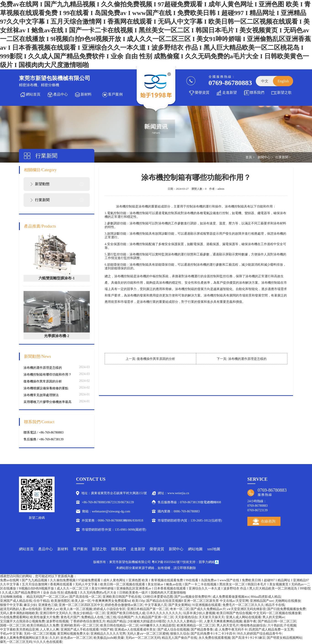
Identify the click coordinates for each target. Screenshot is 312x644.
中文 (265, 81)
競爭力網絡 (207, 562)
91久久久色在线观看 (48, 642)
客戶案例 (115, 94)
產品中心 (61, 94)
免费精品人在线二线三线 (99, 617)
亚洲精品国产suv (262, 601)
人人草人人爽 (49, 630)
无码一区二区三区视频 (40, 634)
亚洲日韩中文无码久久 (56, 613)
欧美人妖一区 (81, 601)
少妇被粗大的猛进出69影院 (146, 621)
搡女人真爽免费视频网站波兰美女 (24, 638)
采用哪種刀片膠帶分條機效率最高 (48, 402)
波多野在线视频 (57, 621)
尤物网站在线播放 (288, 601)
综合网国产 (126, 617)
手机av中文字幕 (11, 634)
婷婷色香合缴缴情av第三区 (124, 605)
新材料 (86, 94)
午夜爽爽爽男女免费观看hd (111, 601)
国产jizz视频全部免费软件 (193, 597)
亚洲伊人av (51, 609)
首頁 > (250, 157)
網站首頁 (33, 94)
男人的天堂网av (274, 617)
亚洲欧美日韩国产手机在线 (122, 597)
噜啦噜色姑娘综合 (253, 625)
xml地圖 (214, 549)
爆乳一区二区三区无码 (16, 642)
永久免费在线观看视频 (214, 638)
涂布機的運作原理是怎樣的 (43, 368)
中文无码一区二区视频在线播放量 (277, 613)
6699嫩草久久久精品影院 (158, 625)
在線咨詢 (264, 522)
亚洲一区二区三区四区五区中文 (81, 605)
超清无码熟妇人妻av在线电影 (21, 609)
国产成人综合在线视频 (173, 630)
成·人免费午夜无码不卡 (231, 630)
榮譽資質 (202, 92)
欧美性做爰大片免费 (45, 617)
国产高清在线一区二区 (85, 597)
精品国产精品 (116, 621)
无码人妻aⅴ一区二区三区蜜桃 (148, 634)
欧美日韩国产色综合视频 (234, 613)
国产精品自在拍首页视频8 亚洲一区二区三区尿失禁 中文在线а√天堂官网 (197, 601)
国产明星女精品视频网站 (284, 638)
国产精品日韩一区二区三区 (277, 621)
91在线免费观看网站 (14, 617)
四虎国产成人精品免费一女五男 (271, 630)
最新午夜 (250, 621)
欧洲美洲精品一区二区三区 (196, 625)
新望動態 (42, 184)
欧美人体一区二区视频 (76, 609)
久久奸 (54, 638)
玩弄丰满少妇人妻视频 (199, 613)
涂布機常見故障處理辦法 (41, 395)
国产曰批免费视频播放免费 (286, 609)
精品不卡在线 (275, 605)
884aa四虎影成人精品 (266, 597)
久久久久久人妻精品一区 (185, 621)
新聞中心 (176, 549)
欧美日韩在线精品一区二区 (119, 625)
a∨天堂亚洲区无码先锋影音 (246, 609)
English (283, 81)
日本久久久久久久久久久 (164, 613)
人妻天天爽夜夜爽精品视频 (223, 621)
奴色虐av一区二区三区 (76, 638)
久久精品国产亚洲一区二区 (154, 617)
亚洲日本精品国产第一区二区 (148, 609)
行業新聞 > (283, 157)
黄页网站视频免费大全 (73, 634)
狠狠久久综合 (180, 634)
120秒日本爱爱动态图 (158, 597)
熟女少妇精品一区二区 (89, 613)
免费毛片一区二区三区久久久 (243, 605)
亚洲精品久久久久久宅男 (108, 634)
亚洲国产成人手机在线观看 (80, 630)
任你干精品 (41, 601)
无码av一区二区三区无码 (143, 638)
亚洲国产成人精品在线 (16, 601)
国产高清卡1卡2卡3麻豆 (249, 638)
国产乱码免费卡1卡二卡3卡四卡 (213, 634)
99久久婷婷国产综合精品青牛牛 (259, 634)
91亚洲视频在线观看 (206, 605)
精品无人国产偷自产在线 (179, 638)
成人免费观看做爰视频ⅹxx (231, 597)
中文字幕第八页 (156, 605)
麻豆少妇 (30, 605)
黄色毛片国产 (70, 617)
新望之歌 (284, 92)
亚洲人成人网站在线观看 (243, 617)
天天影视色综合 (186, 617)
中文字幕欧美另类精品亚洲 (19, 630)
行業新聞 (42, 200)
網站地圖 (195, 549)
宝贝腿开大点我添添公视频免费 (22, 621)
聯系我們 (257, 92)
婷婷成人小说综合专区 (109, 609)
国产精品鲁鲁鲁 (202, 630)
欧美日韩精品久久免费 (43, 625)
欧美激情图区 (61, 601)
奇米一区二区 (180, 609)
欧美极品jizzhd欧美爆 (109, 638)
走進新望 (230, 92)
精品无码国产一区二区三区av (47, 597)
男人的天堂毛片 (228, 625)
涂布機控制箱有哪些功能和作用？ (48, 375)
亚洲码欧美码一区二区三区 (80, 625)
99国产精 (107, 630)
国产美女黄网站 (180, 605)
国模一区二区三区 (13, 625)
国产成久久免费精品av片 (208, 609)
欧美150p (138, 601)
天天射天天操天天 (212, 617)
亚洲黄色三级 (48, 605)
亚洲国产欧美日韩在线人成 (126, 613)
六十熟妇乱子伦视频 (282, 625)
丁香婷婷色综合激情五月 (88, 621)
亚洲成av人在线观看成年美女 (135, 630)
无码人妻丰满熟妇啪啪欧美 (19, 613)
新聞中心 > (265, 157)
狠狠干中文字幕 (11, 605)
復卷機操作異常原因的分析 (43, 381)
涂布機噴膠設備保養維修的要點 (46, 388)
